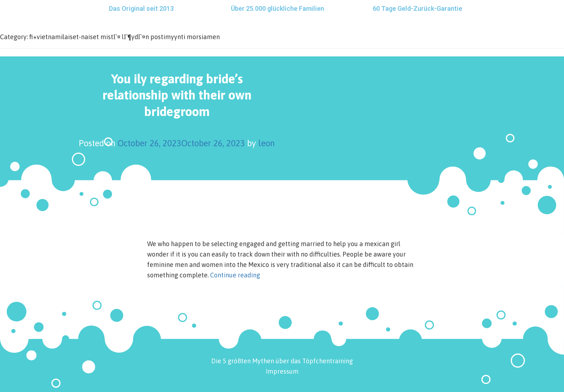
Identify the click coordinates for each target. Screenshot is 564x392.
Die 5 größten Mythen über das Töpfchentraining (282, 361)
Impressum (282, 371)
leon (267, 143)
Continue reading (235, 275)
